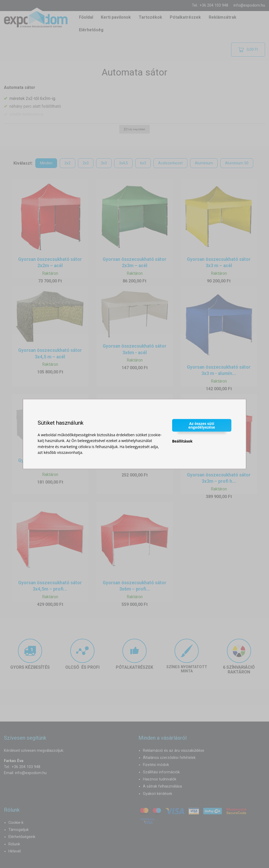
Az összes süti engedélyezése (202, 425)
